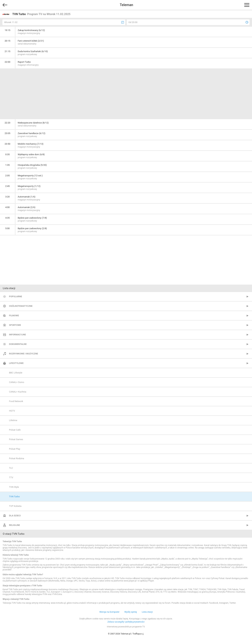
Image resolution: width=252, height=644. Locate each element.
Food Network (16, 401)
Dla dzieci (15, 516)
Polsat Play (15, 449)
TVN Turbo (14, 497)
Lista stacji (147, 612)
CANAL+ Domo (17, 382)
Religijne (14, 525)
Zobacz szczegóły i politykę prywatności (126, 622)
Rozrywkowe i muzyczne (24, 354)
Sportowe (15, 325)
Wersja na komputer (110, 612)
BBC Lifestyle (16, 373)
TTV (11, 477)
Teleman (126, 5)
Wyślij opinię (131, 612)
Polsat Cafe (15, 430)
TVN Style (14, 487)
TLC (11, 468)
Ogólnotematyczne (21, 306)
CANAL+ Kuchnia (18, 392)
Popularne (16, 296)
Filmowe (14, 316)
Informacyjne (17, 335)
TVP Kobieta (15, 506)
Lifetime (13, 420)
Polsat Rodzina (17, 458)
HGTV (12, 411)
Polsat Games (16, 439)
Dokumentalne (18, 344)
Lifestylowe (16, 363)
